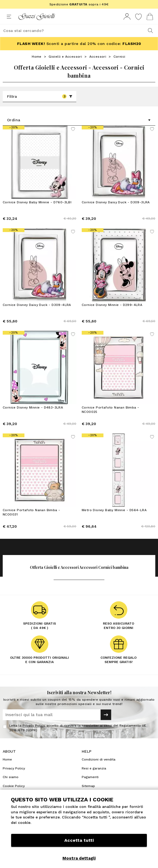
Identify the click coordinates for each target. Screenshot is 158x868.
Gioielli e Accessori (65, 57)
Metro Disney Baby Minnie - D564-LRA (114, 510)
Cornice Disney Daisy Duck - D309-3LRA (116, 202)
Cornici (119, 57)
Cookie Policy (14, 786)
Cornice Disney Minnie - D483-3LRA (33, 407)
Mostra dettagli (79, 858)
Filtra (40, 96)
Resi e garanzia (94, 768)
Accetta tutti (79, 840)
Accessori (98, 57)
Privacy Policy (34, 726)
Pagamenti (90, 777)
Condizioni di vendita (99, 759)
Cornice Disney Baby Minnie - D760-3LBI (37, 202)
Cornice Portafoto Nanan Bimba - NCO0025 (110, 410)
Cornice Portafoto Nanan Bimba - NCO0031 (31, 512)
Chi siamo (11, 777)
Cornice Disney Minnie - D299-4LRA (112, 305)
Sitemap (88, 786)
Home (37, 57)
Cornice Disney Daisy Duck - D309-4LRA (37, 305)
